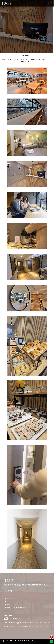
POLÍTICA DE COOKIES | (9, 595)
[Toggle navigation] (51, 3)
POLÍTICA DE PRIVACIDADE (20, 595)
